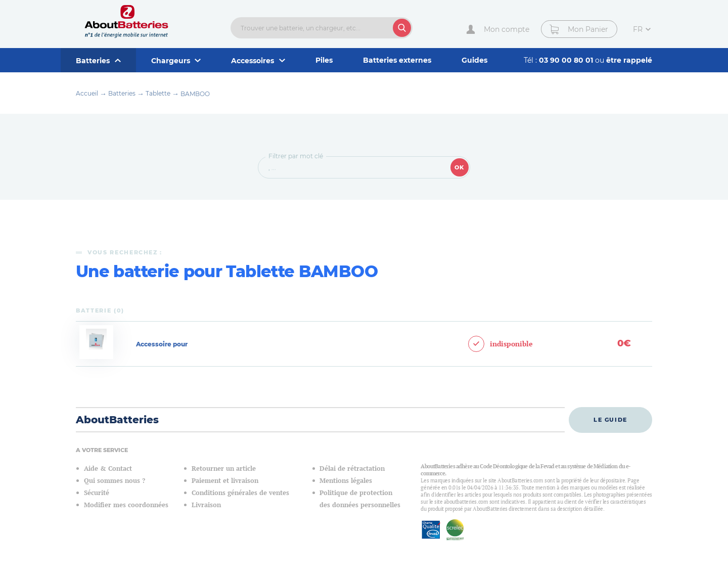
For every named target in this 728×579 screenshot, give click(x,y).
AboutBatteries (117, 420)
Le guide (610, 420)
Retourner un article (224, 469)
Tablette (158, 93)
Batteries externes (397, 60)
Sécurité (97, 493)
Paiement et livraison (225, 481)
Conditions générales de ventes (240, 493)
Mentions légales (346, 481)
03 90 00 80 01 (567, 60)
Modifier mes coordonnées (126, 505)
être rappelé (629, 60)
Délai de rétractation (352, 469)
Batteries (122, 93)
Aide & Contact (108, 469)
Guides (474, 60)
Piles (324, 60)
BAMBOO (195, 94)
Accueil (87, 93)
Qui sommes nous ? (115, 481)
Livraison (206, 505)
